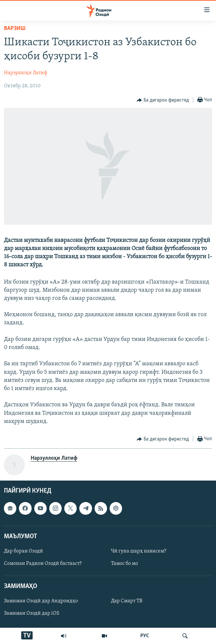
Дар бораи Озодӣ (23, 551)
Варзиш (15, 28)
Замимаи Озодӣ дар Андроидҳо (41, 601)
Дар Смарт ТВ (127, 601)
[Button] (163, 100)
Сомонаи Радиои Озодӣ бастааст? (43, 564)
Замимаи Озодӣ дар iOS (32, 613)
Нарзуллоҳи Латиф (26, 73)
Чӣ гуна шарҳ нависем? (139, 551)
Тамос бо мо (124, 564)
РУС (145, 636)
